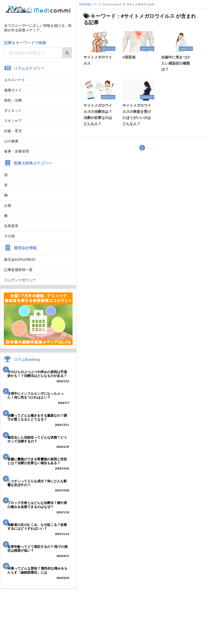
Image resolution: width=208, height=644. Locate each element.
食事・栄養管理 (17, 151)
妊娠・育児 (13, 131)
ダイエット (13, 110)
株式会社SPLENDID (20, 259)
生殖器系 (11, 226)
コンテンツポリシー (20, 280)
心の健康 (11, 141)
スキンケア (13, 121)
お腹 (8, 205)
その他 (9, 236)
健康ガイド (13, 90)
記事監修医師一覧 (18, 270)
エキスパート (15, 80)
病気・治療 (13, 100)
